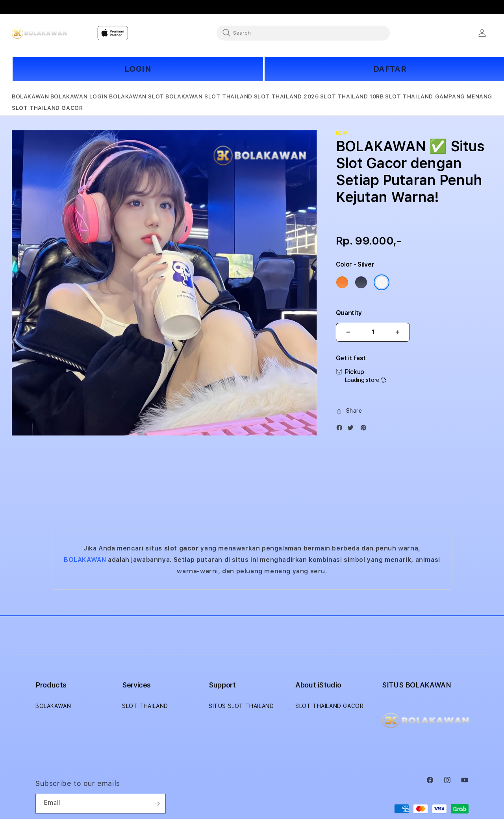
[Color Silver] (382, 282)
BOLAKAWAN (85, 560)
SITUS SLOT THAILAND (241, 706)
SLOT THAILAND (145, 706)
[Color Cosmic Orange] (342, 282)
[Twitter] (352, 429)
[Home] (39, 33)
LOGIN (138, 69)
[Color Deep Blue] (361, 282)
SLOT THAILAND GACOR (329, 706)
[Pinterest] (365, 429)
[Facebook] (341, 429)
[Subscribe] (157, 804)
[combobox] (303, 33)
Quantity (349, 313)
